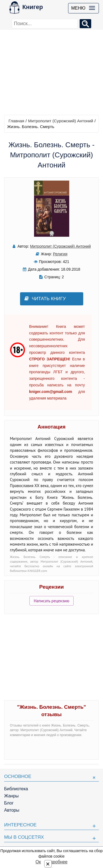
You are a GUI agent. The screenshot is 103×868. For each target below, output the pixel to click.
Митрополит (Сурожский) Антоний (61, 121)
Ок (38, 862)
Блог (9, 803)
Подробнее (56, 862)
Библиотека (16, 789)
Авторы (12, 810)
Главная (16, 121)
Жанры (11, 796)
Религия (60, 254)
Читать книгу (45, 299)
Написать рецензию (52, 601)
